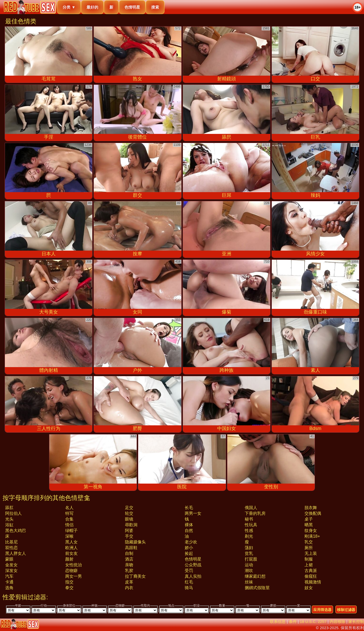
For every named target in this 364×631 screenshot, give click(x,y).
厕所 (309, 548)
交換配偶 (313, 513)
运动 (249, 565)
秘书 (249, 519)
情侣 (69, 525)
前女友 (71, 553)
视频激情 (313, 582)
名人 (69, 508)
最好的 (92, 7)
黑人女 (71, 542)
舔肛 (9, 508)
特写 (69, 513)
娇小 (189, 548)
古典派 (311, 571)
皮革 (129, 582)
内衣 (129, 588)
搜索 (155, 7)
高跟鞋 (131, 548)
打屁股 (251, 559)
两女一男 (74, 576)
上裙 (309, 565)
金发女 (11, 565)
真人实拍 (193, 576)
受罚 (189, 571)
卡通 (9, 582)
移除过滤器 (346, 610)
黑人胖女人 (16, 553)
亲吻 (129, 565)
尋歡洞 (131, 525)
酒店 (129, 559)
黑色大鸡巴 (16, 531)
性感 (249, 531)
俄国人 (251, 508)
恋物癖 (71, 571)
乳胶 (129, 571)
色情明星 (132, 7)
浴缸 (9, 525)
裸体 (189, 525)
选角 (9, 588)
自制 (129, 553)
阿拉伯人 (14, 513)
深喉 (69, 536)
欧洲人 (71, 548)
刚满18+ (312, 536)
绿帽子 (71, 531)
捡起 (189, 553)
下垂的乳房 (255, 513)
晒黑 (309, 525)
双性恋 (11, 548)
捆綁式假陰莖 (257, 588)
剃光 (249, 536)
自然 (189, 531)
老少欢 (191, 542)
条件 (293, 622)
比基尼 (11, 542)
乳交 (309, 542)
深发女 (11, 571)
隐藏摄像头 (135, 542)
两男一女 (193, 513)
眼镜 (129, 519)
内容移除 (337, 622)
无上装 (311, 553)
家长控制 (356, 622)
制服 (309, 559)
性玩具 (251, 525)
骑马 (189, 588)
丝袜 (249, 582)
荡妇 (249, 548)
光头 (9, 519)
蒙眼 (9, 559)
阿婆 (129, 531)
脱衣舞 (311, 508)
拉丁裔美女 (135, 576)
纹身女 (311, 531)
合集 (69, 519)
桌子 (309, 519)
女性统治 (74, 565)
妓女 (309, 588)
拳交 (69, 588)
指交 (69, 582)
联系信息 (278, 622)
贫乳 (249, 553)
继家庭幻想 (255, 576)
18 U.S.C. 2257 (313, 622)
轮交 (129, 513)
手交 (129, 536)
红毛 (189, 582)
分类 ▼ (69, 7)
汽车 (9, 576)
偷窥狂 (311, 576)
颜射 (69, 559)
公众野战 (193, 565)
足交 (129, 508)
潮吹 (249, 571)
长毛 (189, 508)
